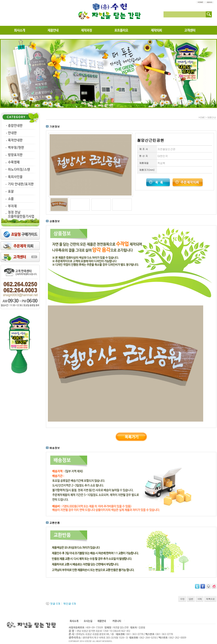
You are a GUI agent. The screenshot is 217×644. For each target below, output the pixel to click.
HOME (201, 117)
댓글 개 (55, 603)
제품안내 (211, 117)
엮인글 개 (70, 603)
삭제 (200, 599)
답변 (191, 599)
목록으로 (210, 599)
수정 (182, 599)
